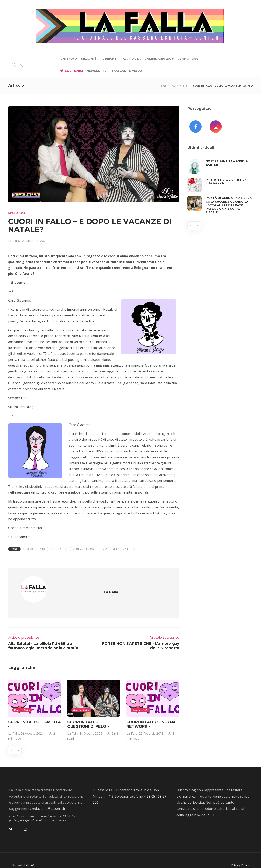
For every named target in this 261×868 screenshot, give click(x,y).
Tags (14, 549)
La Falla (14, 241)
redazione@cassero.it (49, 801)
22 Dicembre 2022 (34, 241)
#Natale (59, 549)
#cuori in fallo (36, 549)
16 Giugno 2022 (91, 726)
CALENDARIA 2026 (159, 59)
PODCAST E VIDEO (127, 71)
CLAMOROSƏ (188, 59)
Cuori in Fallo (180, 86)
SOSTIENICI (74, 71)
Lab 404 (29, 858)
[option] (35, 703)
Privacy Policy (240, 858)
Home (163, 86)
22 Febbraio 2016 (151, 726)
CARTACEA (132, 59)
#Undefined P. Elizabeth (117, 549)
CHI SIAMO (69, 59)
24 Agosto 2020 (32, 726)
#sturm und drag (83, 549)
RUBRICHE (108, 59)
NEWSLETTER (98, 71)
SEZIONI (87, 59)
